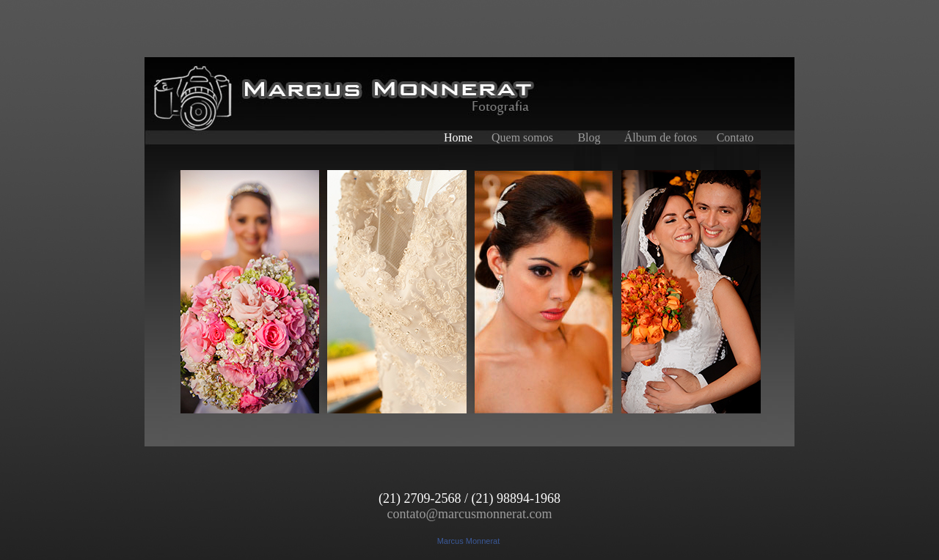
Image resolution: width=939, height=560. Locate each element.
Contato (735, 137)
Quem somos (522, 137)
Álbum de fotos (661, 137)
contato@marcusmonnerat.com (470, 514)
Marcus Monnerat (469, 541)
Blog (589, 137)
